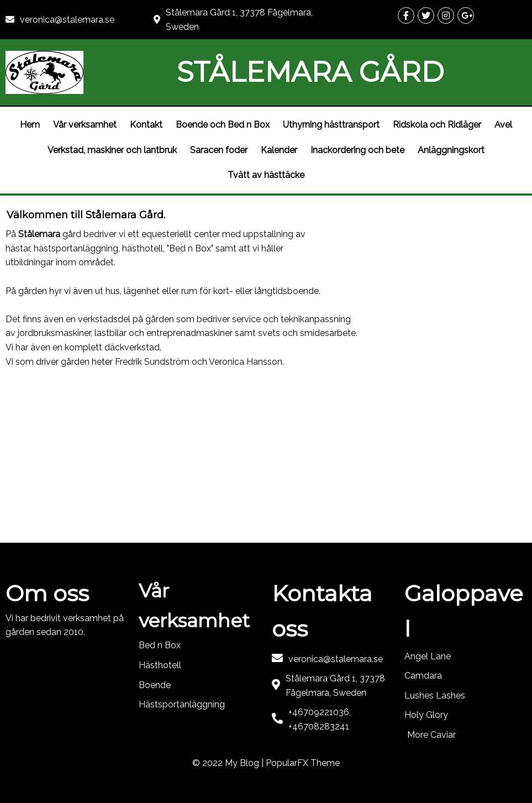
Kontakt (146, 125)
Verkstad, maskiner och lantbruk (112, 150)
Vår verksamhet (85, 125)
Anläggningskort (451, 150)
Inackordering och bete (357, 150)
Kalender (279, 150)
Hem (30, 125)
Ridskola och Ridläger (437, 125)
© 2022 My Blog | (229, 763)
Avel (503, 125)
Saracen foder (219, 150)
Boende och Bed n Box (223, 125)
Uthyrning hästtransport (331, 125)
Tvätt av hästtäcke (266, 175)
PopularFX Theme (303, 763)
